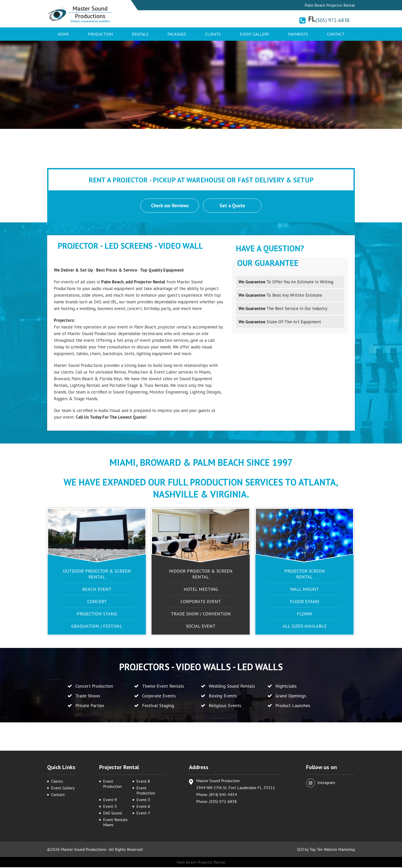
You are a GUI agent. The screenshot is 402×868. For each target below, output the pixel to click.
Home (63, 34)
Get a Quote (233, 206)
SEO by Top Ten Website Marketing (325, 850)
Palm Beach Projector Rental (201, 863)
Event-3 (143, 800)
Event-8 (143, 782)
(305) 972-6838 (333, 20)
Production (100, 34)
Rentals (140, 34)
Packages (177, 34)
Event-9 (110, 800)
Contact (336, 34)
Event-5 (110, 807)
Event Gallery (254, 34)
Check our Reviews (169, 206)
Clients (213, 34)
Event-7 (143, 814)
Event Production (112, 784)
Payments (298, 34)
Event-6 (143, 807)
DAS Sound (112, 814)
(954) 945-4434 (223, 795)
